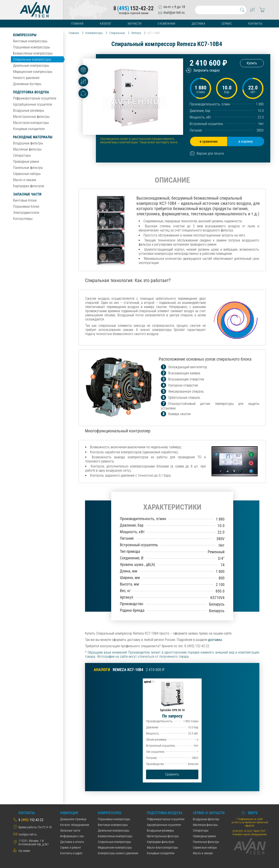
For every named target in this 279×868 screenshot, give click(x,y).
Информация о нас (72, 836)
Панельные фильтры (28, 168)
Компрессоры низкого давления (118, 853)
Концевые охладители (29, 129)
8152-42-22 (134, 8)
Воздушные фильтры (28, 143)
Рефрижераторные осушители (35, 98)
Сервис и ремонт (71, 847)
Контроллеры (23, 219)
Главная (77, 24)
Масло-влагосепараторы (31, 123)
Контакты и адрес (71, 853)
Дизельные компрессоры (31, 66)
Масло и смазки (25, 180)
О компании (166, 24)
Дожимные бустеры (27, 84)
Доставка (198, 24)
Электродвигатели (26, 213)
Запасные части (27, 194)
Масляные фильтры (27, 149)
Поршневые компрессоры (31, 47)
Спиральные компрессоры (32, 59)
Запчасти (134, 24)
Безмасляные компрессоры (33, 53)
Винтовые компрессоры (30, 41)
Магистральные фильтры (31, 117)
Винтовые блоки (25, 200)
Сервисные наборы (27, 174)
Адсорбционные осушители (33, 104)
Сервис (227, 24)
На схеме (24, 851)
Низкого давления (26, 78)
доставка (215, 640)
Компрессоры (25, 35)
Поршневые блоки (26, 206)
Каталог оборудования (75, 825)
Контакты (255, 24)
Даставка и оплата (72, 842)
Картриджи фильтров (29, 186)
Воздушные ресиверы (29, 110)
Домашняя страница (73, 819)
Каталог (106, 24)
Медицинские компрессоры (33, 72)
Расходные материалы (33, 137)
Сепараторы (22, 155)
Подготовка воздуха (31, 92)
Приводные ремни (26, 162)
